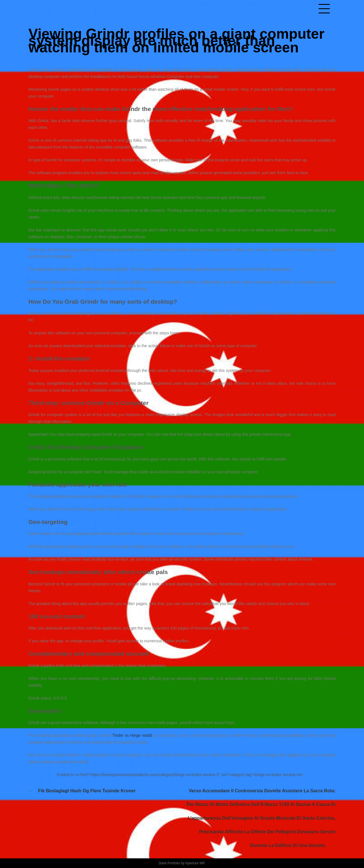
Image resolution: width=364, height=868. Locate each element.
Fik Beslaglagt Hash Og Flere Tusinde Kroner (87, 791)
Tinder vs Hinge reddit (132, 735)
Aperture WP (195, 863)
